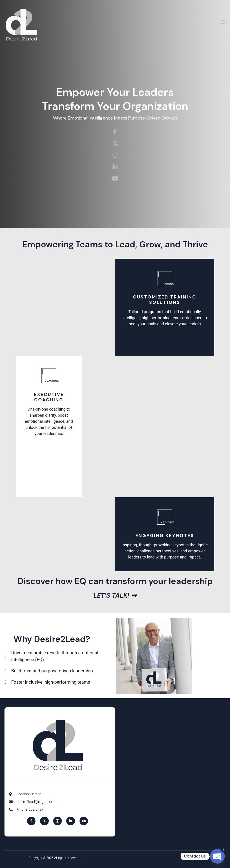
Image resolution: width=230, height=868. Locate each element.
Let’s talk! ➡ (115, 595)
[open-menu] (223, 23)
